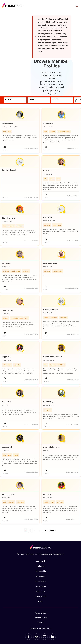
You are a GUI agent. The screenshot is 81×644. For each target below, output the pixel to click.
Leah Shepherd (49, 171)
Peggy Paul (6, 357)
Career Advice (41, 581)
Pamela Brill (6, 402)
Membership (41, 571)
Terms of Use (41, 613)
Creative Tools (41, 596)
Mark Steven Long (50, 263)
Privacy (41, 622)
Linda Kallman (7, 310)
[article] (20, 131)
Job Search (41, 561)
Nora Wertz (6, 263)
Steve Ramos (48, 124)
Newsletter (41, 576)
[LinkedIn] (53, 637)
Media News (41, 586)
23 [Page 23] (45, 530)
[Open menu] (77, 7)
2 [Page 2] (30, 530)
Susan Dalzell (7, 447)
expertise (9, 99)
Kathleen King (7, 124)
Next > (52, 530)
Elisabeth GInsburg (51, 310)
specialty (32, 99)
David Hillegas (49, 402)
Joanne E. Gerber (8, 494)
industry (55, 99)
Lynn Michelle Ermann (52, 447)
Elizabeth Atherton (9, 218)
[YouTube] (36, 637)
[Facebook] (28, 637)
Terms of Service (41, 618)
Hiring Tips (41, 591)
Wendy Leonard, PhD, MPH (54, 357)
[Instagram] (45, 637)
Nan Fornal (48, 217)
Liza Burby (47, 494)
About (41, 601)
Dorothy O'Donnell (9, 170)
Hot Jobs (41, 566)
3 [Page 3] (34, 530)
